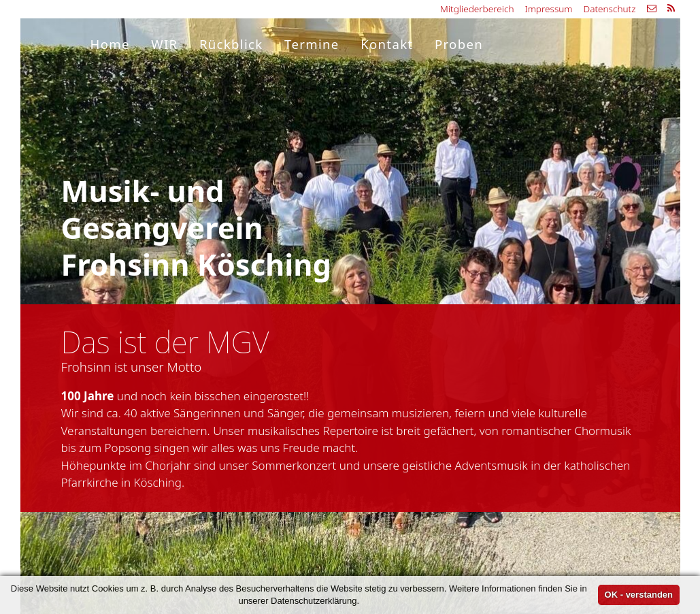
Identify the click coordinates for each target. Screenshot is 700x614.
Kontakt (387, 44)
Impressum (549, 9)
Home (110, 44)
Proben (459, 44)
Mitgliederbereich (477, 9)
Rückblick (231, 44)
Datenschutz (609, 9)
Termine (312, 44)
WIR (164, 44)
